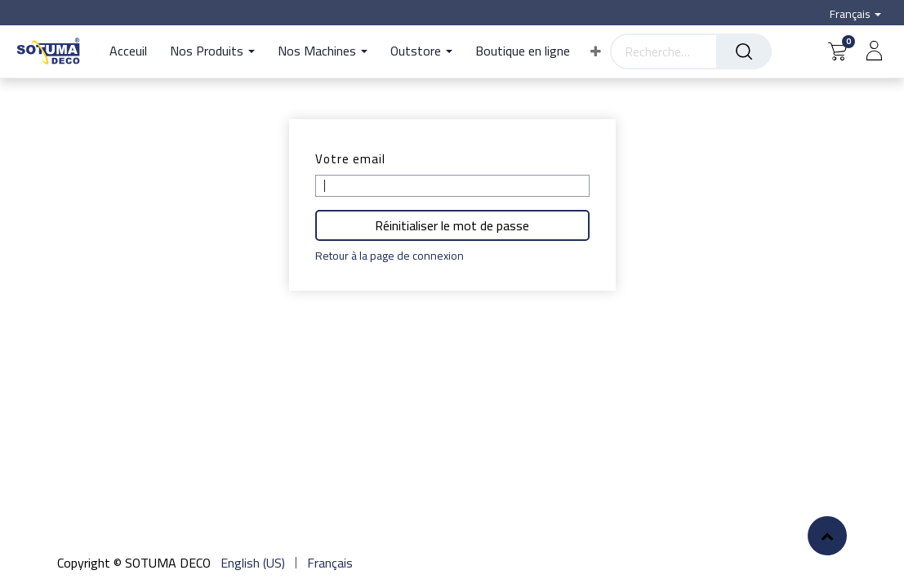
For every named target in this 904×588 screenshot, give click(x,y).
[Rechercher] (744, 51)
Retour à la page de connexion (390, 256)
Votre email (350, 159)
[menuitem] (134, 51)
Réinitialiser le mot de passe (452, 225)
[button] (596, 51)
